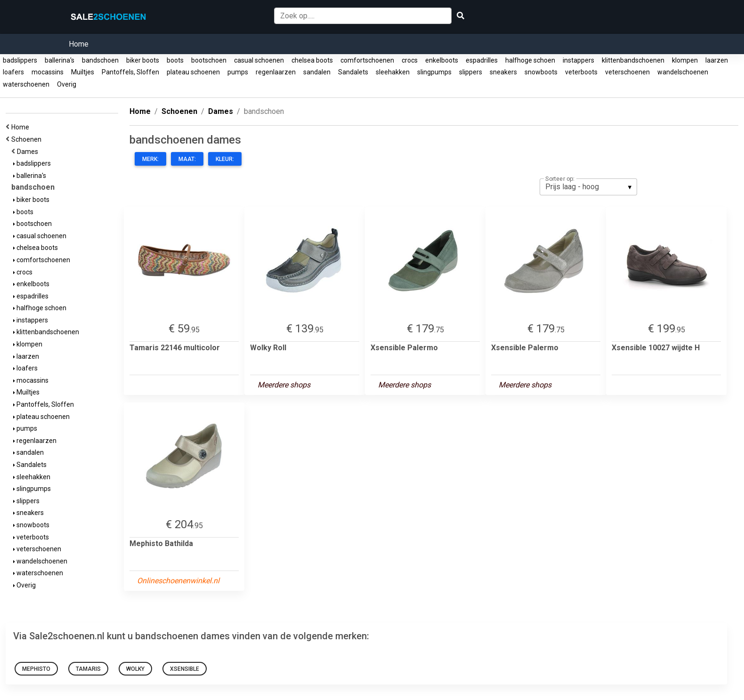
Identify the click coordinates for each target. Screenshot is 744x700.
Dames (29, 152)
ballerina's (60, 60)
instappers (578, 60)
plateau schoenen (193, 72)
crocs (410, 60)
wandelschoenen (683, 72)
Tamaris (88, 669)
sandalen (317, 72)
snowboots (541, 72)
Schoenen (28, 139)
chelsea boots (312, 60)
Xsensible (185, 669)
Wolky (135, 669)
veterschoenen (627, 72)
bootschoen (209, 60)
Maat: (187, 159)
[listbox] (588, 187)
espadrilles (482, 60)
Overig (67, 84)
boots (175, 60)
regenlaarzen (276, 72)
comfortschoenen (367, 60)
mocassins (48, 72)
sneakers (503, 72)
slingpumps (434, 72)
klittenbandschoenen (633, 60)
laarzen (717, 60)
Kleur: (225, 159)
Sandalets (353, 72)
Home (79, 44)
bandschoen (100, 60)
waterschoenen (26, 84)
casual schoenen (259, 60)
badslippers (20, 60)
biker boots (143, 60)
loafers (13, 72)
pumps (238, 72)
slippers (471, 72)
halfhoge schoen (530, 60)
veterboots (581, 72)
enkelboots (442, 60)
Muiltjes (83, 72)
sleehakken (393, 72)
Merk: (150, 159)
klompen (685, 60)
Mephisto (36, 669)
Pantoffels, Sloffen (130, 72)
